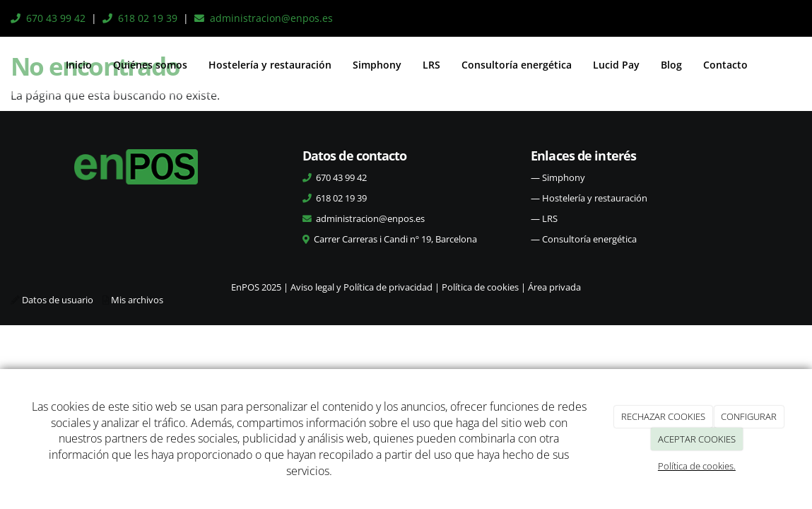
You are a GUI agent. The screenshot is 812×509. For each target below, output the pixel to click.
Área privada (554, 287)
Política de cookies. (697, 466)
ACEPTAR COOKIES (697, 439)
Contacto (725, 65)
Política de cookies (480, 287)
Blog (671, 65)
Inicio (79, 65)
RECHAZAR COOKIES (663, 416)
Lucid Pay (616, 65)
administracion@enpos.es (271, 18)
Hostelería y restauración (270, 65)
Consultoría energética (517, 65)
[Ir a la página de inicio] (11, 65)
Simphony (377, 65)
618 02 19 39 (148, 18)
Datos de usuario (58, 300)
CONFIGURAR (749, 416)
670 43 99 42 (56, 18)
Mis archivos (137, 300)
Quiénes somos (150, 65)
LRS (431, 65)
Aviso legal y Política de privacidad (361, 287)
